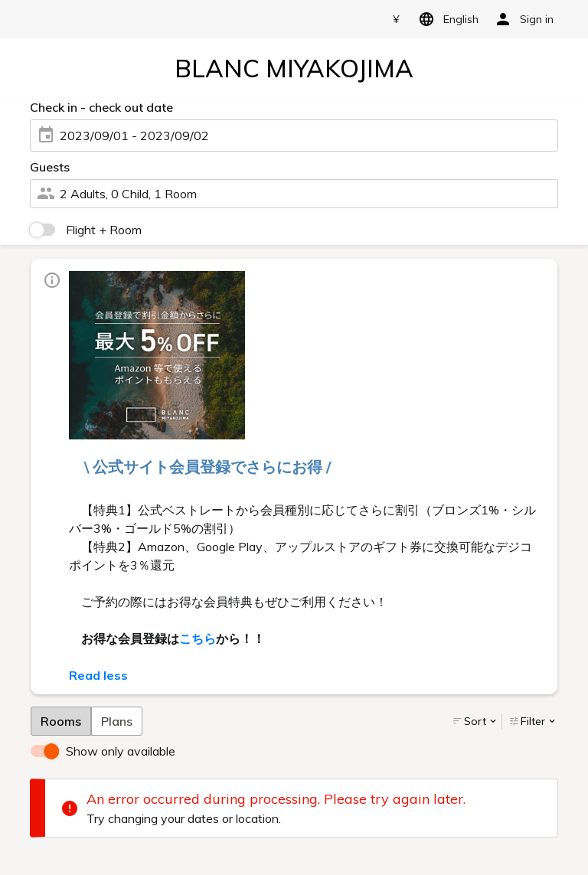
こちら (198, 638)
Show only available (121, 751)
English (446, 19)
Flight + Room (104, 230)
